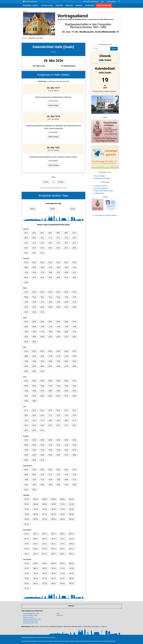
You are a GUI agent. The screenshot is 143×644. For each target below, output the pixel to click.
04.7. (50, 410)
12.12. (71, 568)
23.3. (34, 307)
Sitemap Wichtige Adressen (82, 641)
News (58, 614)
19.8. (58, 450)
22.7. (26, 425)
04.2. (50, 262)
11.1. (50, 238)
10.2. (42, 267)
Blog (103, 2)
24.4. (42, 337)
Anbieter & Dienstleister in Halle (32, 619)
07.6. (74, 381)
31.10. (27, 524)
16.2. (34, 272)
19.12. (27, 578)
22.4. (26, 337)
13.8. (66, 445)
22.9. (26, 485)
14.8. (74, 445)
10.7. (42, 415)
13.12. (27, 573)
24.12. (71, 578)
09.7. (34, 415)
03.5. (42, 351)
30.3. (34, 312)
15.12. (45, 573)
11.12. (62, 568)
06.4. (66, 322)
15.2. (26, 272)
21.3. (74, 302)
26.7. (58, 425)
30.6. (34, 401)
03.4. (42, 322)
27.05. (73, 209)
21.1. (74, 243)
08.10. (36, 504)
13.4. (66, 327)
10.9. (42, 475)
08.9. (26, 475)
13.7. (66, 415)
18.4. (50, 332)
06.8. (66, 440)
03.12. (45, 563)
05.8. (58, 440)
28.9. (74, 485)
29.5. (26, 371)
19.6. (58, 391)
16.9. (34, 480)
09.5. (34, 356)
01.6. (26, 381)
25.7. (50, 425)
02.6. (34, 381)
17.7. (42, 420)
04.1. (50, 233)
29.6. (26, 401)
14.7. (74, 415)
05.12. (62, 563)
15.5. (26, 361)
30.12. (71, 583)
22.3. (26, 307)
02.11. (36, 534)
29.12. (62, 583)
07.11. (27, 539)
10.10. (53, 504)
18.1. (50, 243)
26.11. (36, 554)
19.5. (58, 361)
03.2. (42, 262)
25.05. (32, 209)
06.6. (66, 381)
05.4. (58, 322)
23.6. (34, 396)
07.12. (27, 568)
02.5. (34, 351)
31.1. (42, 253)
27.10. (45, 519)
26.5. (58, 366)
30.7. (34, 430)
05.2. (58, 262)
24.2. (42, 277)
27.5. (66, 366)
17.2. (42, 272)
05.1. (58, 233)
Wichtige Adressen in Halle (31, 621)
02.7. (34, 410)
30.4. (34, 342)
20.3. (66, 302)
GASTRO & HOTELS (47, 5)
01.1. (26, 233)
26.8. (58, 455)
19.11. (27, 549)
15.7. (26, 420)
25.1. (50, 248)
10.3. (42, 297)
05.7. (58, 410)
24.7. (42, 425)
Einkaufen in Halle (28, 617)
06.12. (71, 563)
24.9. (42, 485)
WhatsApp (61, 182)
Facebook (46, 182)
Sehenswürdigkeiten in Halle (31, 614)
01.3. (26, 292)
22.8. (26, 455)
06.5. (66, 351)
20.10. (36, 514)
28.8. (74, 455)
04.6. (50, 381)
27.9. (66, 485)
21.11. (45, 549)
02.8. (34, 440)
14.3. (74, 297)
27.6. (66, 396)
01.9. (26, 470)
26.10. (36, 519)
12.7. (58, 415)
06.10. (71, 499)
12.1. (58, 238)
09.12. (45, 568)
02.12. (36, 563)
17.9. (42, 480)
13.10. (27, 509)
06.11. (71, 534)
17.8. (42, 450)
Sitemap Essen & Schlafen (46, 641)
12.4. (58, 327)
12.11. (71, 539)
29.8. (26, 460)
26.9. (58, 485)
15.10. (45, 509)
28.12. (53, 583)
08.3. (26, 297)
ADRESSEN (79, 5)
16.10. (53, 509)
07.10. (27, 504)
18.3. (50, 302)
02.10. (36, 499)
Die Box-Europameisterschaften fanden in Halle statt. (53, 97)
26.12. (36, 583)
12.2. (58, 267)
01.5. (26, 351)
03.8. (42, 440)
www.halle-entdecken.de (28, 638)
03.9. (42, 470)
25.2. (50, 277)
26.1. (58, 248)
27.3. (66, 307)
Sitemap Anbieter (69, 641)
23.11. (62, 549)
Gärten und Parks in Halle (104, 191)
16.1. (34, 243)
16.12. (53, 573)
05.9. (58, 470)
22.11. (53, 549)
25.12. (27, 583)
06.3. (66, 292)
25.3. (50, 307)
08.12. (36, 568)
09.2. (34, 267)
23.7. (34, 425)
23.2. (34, 277)
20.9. (66, 480)
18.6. (50, 391)
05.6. (58, 381)
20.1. (66, 243)
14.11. (36, 544)
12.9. (58, 475)
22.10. (53, 514)
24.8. (42, 455)
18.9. (50, 480)
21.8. (74, 450)
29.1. (26, 253)
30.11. (71, 554)
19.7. (58, 420)
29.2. (26, 282)
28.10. (53, 519)
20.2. (66, 272)
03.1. (42, 233)
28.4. (74, 337)
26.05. (53, 209)
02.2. (34, 262)
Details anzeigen (53, 105)
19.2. (58, 272)
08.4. (26, 327)
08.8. (26, 445)
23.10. (62, 514)
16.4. (34, 332)
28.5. (74, 366)
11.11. (62, 539)
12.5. (58, 356)
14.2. (74, 267)
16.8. (34, 450)
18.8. (50, 450)
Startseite (24, 38)
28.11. (53, 554)
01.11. (27, 534)
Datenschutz (40, 638)
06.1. (66, 233)
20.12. (36, 578)
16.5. (34, 361)
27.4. (66, 337)
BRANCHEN (69, 5)
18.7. (50, 420)
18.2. (50, 272)
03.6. (42, 381)
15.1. (26, 243)
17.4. (42, 332)
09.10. (45, 504)
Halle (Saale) (99, 193)
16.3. (34, 302)
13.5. (66, 356)
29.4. (26, 342)
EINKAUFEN (59, 5)
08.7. (26, 415)
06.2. (66, 262)
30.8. (34, 460)
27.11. (45, 554)
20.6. (66, 391)
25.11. (27, 554)
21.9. (74, 480)
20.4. (66, 332)
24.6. (42, 396)
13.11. (27, 544)
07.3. (74, 292)
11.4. (50, 327)
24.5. (42, 366)
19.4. (58, 332)
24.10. (71, 514)
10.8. (42, 445)
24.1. (42, 248)
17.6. (42, 391)
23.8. (34, 455)
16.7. (34, 420)
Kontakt (53, 638)
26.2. (58, 277)
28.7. (74, 425)
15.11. (45, 544)
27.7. (66, 425)
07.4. (74, 322)
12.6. (58, 386)
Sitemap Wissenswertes (97, 641)
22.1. (26, 248)
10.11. (53, 539)
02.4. (34, 322)
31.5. (42, 371)
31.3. (42, 312)
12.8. (58, 445)
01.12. (27, 563)
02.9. (34, 470)
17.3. (42, 302)
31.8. (42, 460)
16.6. (34, 391)
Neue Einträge (100, 176)
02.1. (34, 233)
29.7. (26, 430)
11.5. (50, 356)
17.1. (42, 243)
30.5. (34, 371)
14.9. (74, 475)
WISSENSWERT (90, 5)
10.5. (42, 356)
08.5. (26, 356)
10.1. (42, 238)
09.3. (34, 297)
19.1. (58, 243)
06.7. (66, 410)
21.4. (74, 332)
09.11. (45, 539)
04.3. (50, 292)
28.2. (74, 277)
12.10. (71, 504)
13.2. (66, 267)
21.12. (45, 578)
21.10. (45, 514)
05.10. (62, 499)
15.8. (26, 450)
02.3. (34, 292)
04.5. (50, 351)
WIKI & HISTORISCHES (104, 5)
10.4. (42, 327)
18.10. (71, 509)
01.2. (26, 262)
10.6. (42, 386)
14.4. (74, 327)
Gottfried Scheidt (101, 186)
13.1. (66, 238)
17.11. (62, 544)
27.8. (66, 455)
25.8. (50, 455)
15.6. (26, 391)
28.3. (74, 307)
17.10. (62, 509)
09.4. (34, 327)
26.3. (58, 307)
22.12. (53, 578)
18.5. (50, 361)
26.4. (58, 337)
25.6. (50, 396)
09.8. (34, 445)
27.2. (66, 277)
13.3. (66, 297)
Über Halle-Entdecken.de (91, 2)
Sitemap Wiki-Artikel (110, 641)
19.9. (58, 480)
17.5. (42, 361)
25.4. (50, 337)
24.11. (71, 549)
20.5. (66, 361)
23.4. (34, 337)
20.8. (66, 450)
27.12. (45, 583)
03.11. (45, 534)
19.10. (27, 514)
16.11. (53, 544)
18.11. (71, 544)
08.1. (26, 238)
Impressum (60, 615)
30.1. (34, 253)
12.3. (58, 297)
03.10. (45, 499)
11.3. (50, 297)
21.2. (74, 272)
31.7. (42, 430)
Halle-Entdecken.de (30, 2)
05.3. (58, 292)
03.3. (42, 292)
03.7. (42, 410)
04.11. (53, 534)
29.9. (26, 490)
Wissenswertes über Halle (30, 623)
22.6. (26, 396)
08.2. (26, 267)
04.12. (53, 563)
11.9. (50, 475)
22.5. (26, 366)
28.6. (74, 396)
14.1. (74, 238)
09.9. (34, 475)
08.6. (26, 386)
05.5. (58, 351)
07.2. (74, 262)
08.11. (36, 539)
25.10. (27, 519)
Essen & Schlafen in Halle (30, 615)
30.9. (34, 490)
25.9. (50, 485)
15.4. (26, 332)
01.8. (26, 440)
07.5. (74, 351)
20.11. (36, 549)
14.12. (36, 573)
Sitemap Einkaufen (59, 641)
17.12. (62, 573)
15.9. (26, 480)
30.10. (71, 519)
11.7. (50, 415)
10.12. (53, 568)
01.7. (26, 410)
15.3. (26, 302)
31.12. (27, 588)
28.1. (74, 248)
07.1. (74, 233)
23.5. (34, 366)
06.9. (66, 470)
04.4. (50, 322)
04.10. (53, 499)
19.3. (58, 302)
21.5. (74, 361)
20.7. (66, 420)
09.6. (34, 386)
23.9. (34, 485)
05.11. (62, 534)
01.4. (26, 322)
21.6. (74, 391)
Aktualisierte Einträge (102, 178)
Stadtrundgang (111, 2)
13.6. (66, 386)
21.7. (74, 420)
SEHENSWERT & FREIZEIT (31, 5)
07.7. (74, 410)
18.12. (71, 573)
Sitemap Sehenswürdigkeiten (30, 641)
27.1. (66, 248)
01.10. (27, 499)
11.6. (50, 386)
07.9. (74, 470)
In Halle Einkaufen (101, 188)
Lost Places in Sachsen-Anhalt (105, 215)
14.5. (74, 356)
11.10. (62, 504)
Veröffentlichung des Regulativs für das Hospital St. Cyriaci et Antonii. (53, 157)
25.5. (50, 366)
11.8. (50, 445)
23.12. (62, 578)
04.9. (50, 470)
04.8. (50, 440)
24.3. (42, 307)
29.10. (62, 519)
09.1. (34, 238)
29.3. (26, 312)
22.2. (26, 277)
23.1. (34, 248)
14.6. (74, 386)
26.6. (58, 396)
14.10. (36, 509)
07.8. (74, 440)
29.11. (62, 554)
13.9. (66, 475)
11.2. (50, 267)
